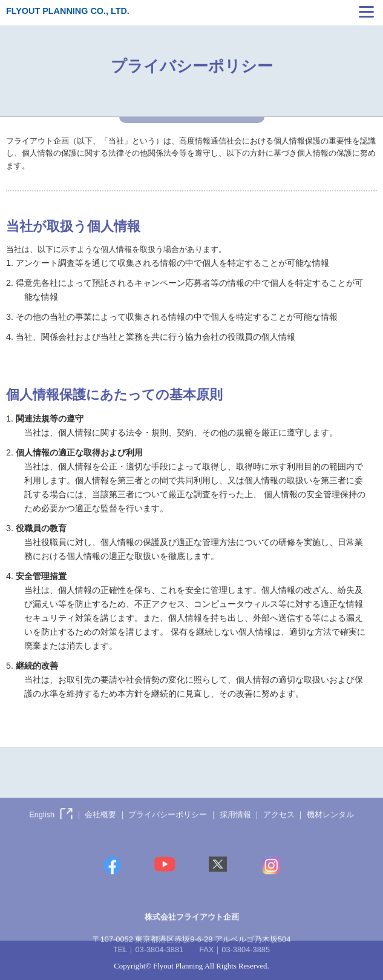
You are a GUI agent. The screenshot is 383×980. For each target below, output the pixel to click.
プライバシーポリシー (168, 828)
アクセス (279, 828)
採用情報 (235, 828)
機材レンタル (330, 828)
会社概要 (100, 828)
